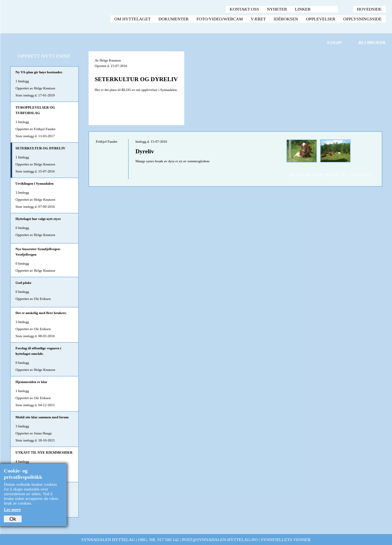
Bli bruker (372, 42)
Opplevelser (320, 19)
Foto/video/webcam (220, 19)
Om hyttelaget (133, 19)
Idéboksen (286, 19)
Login (335, 42)
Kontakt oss (244, 9)
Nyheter (277, 9)
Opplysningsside (363, 19)
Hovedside (369, 9)
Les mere (12, 509)
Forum (326, 9)
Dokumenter (173, 19)
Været (259, 19)
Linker (303, 9)
